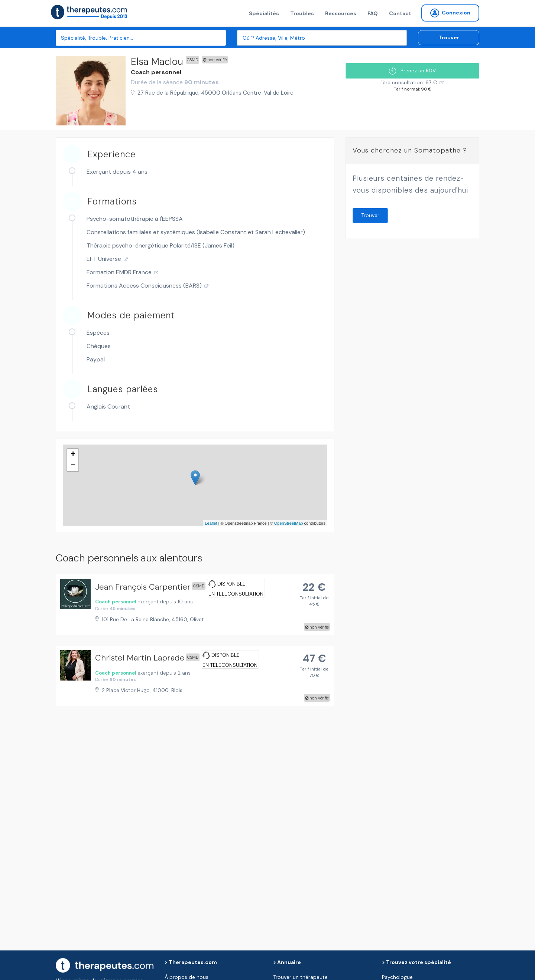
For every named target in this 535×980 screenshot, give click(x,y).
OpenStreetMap (289, 523)
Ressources (341, 13)
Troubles (302, 13)
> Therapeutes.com (191, 962)
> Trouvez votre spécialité (416, 962)
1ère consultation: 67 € (409, 82)
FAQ (373, 13)
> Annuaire (287, 962)
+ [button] (73, 455)
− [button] (73, 466)
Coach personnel (156, 72)
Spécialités (264, 13)
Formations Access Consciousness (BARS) (144, 286)
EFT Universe (104, 259)
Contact (400, 13)
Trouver (449, 37)
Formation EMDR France (119, 272)
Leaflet (211, 523)
